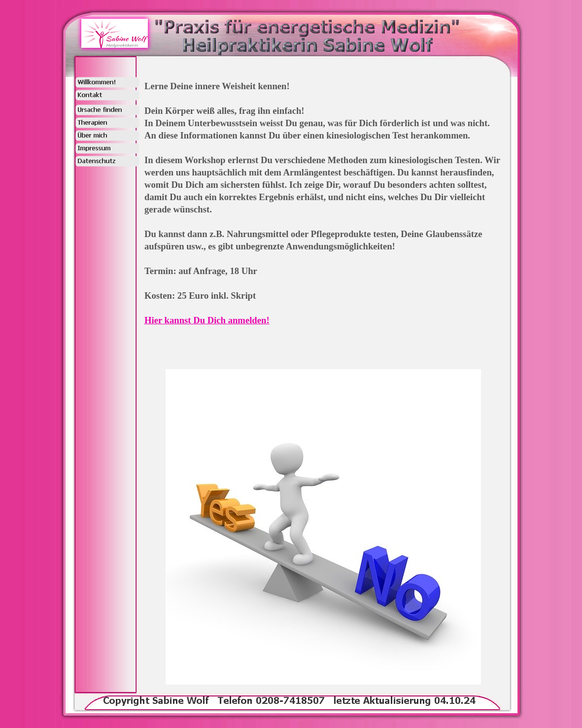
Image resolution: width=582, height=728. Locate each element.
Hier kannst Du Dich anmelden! (207, 320)
